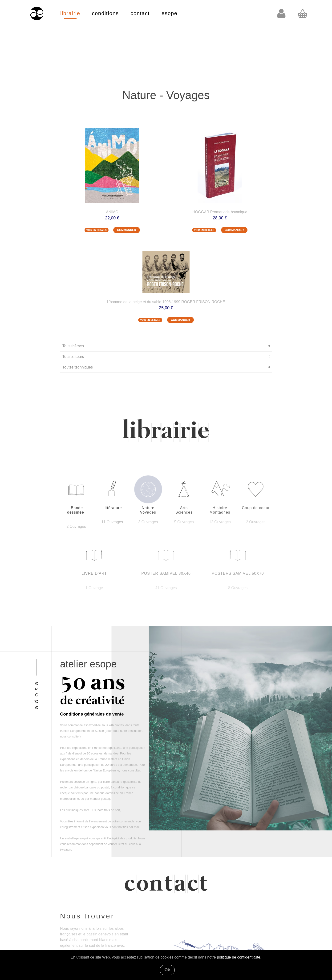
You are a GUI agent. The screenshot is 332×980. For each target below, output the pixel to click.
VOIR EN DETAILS (97, 230)
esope (169, 13)
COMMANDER (127, 230)
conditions (105, 13)
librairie (70, 13)
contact (140, 13)
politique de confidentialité (239, 957)
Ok (167, 970)
